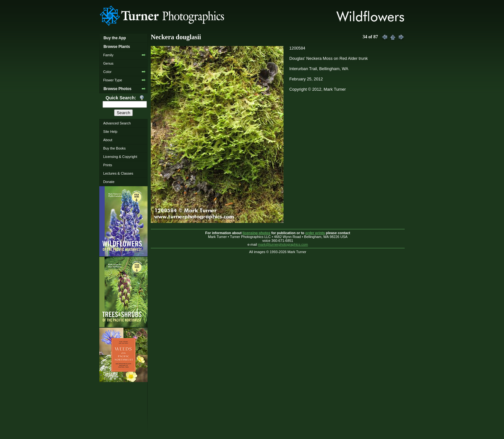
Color (107, 72)
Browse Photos (117, 89)
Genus (108, 63)
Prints (108, 165)
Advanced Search (117, 123)
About (108, 140)
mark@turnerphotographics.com (283, 244)
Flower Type (113, 80)
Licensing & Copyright (120, 157)
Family (108, 55)
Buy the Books (114, 148)
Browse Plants (117, 47)
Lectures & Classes (118, 173)
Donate (109, 182)
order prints (315, 233)
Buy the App (115, 38)
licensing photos (256, 233)
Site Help (110, 132)
